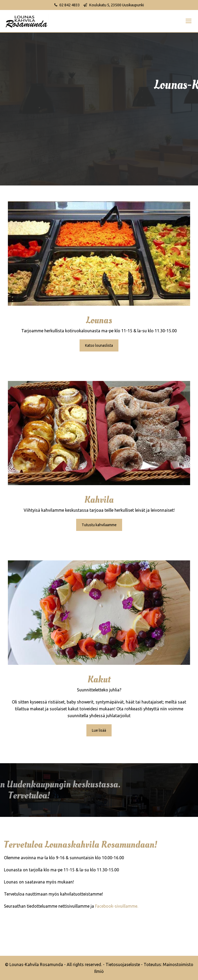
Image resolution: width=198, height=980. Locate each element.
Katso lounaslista (99, 345)
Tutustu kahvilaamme (99, 525)
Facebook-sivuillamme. (117, 906)
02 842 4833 (70, 5)
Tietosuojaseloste (123, 964)
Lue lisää (99, 730)
